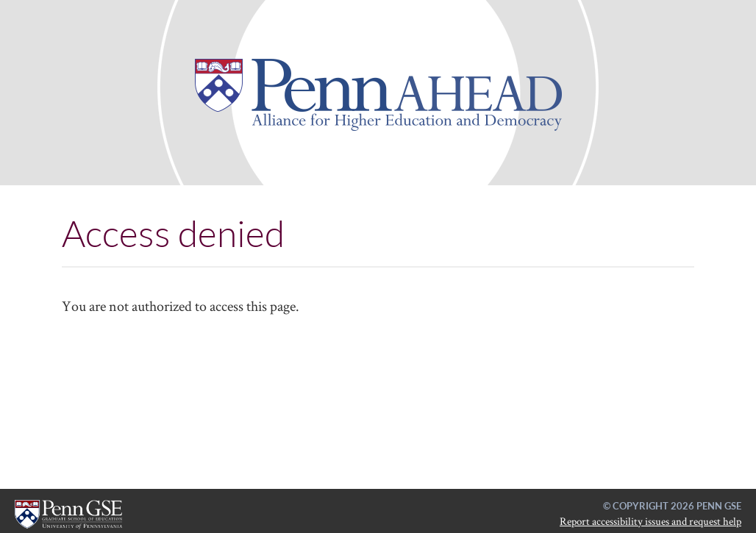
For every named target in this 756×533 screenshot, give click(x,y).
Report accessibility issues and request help (650, 521)
